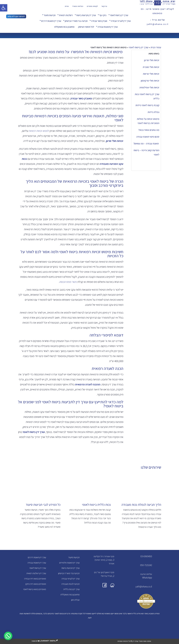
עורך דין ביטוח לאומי (119, 15)
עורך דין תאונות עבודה (108, 27)
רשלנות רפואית (66, 15)
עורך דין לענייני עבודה (121, 21)
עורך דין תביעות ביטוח (86, 15)
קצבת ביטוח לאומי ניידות (147, 105)
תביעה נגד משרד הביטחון (76, 21)
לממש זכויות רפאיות (39, 131)
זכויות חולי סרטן (152, 60)
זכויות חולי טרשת (151, 74)
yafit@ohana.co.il (144, 587)
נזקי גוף (103, 15)
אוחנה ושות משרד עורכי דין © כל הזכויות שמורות (134, 641)
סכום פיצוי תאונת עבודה (148, 137)
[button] (4, 8)
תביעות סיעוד (50, 15)
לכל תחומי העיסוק (86, 27)
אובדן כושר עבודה (99, 21)
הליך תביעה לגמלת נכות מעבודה (141, 505)
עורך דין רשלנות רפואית (36, 573)
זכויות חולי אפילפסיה (149, 87)
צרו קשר (104, 6)
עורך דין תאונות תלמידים (69, 563)
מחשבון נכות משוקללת (64, 27)
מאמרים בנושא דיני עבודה (35, 579)
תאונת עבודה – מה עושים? (146, 143)
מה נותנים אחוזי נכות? (149, 130)
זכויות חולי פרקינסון (150, 81)
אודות (67, 6)
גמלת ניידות (153, 112)
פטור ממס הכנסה (68, 282)
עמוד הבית (156, 47)
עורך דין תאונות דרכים (51, 21)
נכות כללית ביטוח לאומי (96, 505)
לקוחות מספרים (92, 6)
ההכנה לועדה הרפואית (88, 384)
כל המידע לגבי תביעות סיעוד (43, 505)
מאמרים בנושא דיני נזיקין (36, 584)
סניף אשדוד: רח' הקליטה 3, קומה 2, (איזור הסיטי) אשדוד (104, 560)
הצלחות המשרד (78, 6)
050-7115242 (146, 565)
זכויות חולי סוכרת (151, 67)
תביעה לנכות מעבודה (70, 584)
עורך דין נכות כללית (71, 589)
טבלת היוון (75, 600)
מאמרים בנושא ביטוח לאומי (35, 589)
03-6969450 (146, 556)
